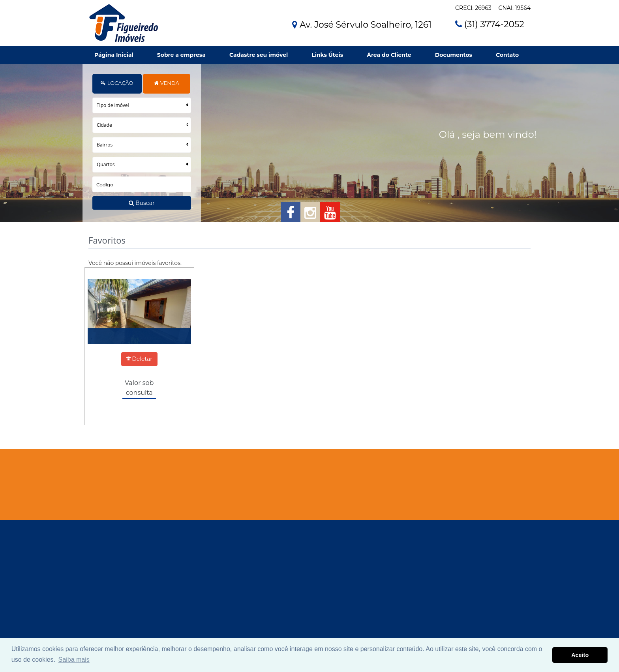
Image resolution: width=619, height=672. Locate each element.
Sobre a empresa (181, 55)
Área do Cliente (389, 55)
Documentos (454, 55)
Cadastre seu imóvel (259, 55)
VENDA (166, 83)
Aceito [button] (580, 655)
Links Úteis (327, 55)
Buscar (142, 203)
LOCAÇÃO (117, 83)
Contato (507, 55)
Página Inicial (114, 55)
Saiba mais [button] (74, 660)
